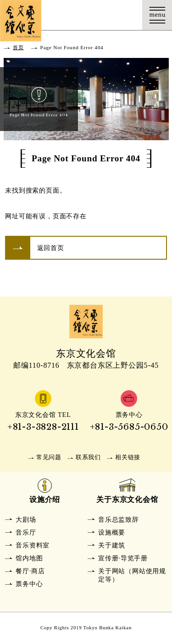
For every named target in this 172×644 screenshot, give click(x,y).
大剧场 (26, 519)
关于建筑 (112, 545)
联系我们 (88, 457)
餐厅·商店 (30, 571)
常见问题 (49, 457)
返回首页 (51, 248)
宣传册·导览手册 (123, 558)
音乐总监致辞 (119, 519)
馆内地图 (29, 558)
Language (127, 15)
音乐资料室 (33, 545)
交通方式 (68, 15)
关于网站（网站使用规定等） (132, 575)
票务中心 (29, 584)
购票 (97, 15)
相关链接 (128, 457)
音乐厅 (26, 532)
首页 (18, 47)
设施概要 (112, 532)
